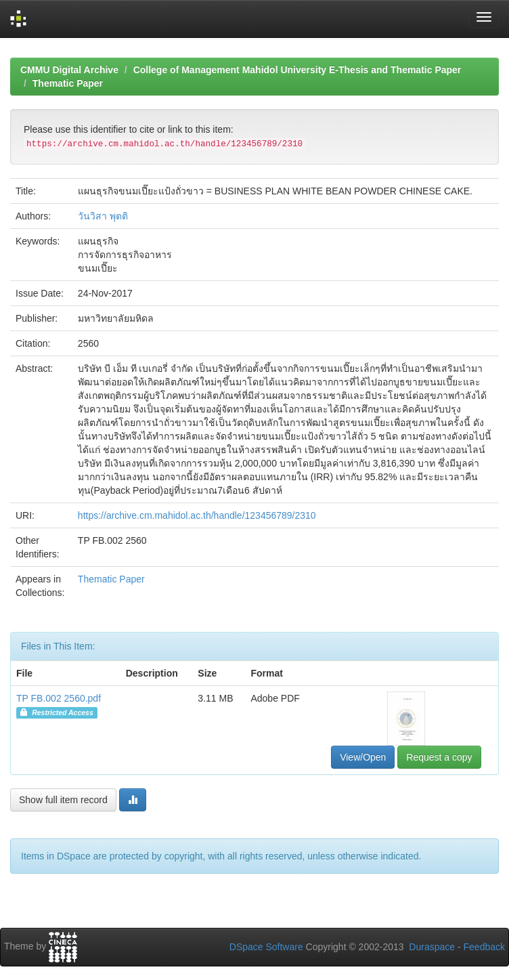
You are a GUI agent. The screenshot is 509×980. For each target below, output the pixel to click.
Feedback (484, 947)
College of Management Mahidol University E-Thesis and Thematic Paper (297, 70)
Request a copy (439, 757)
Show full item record (63, 800)
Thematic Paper (68, 83)
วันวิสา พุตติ (103, 216)
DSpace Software (266, 947)
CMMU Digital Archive (69, 70)
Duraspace (432, 947)
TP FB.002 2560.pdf (59, 698)
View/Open (363, 757)
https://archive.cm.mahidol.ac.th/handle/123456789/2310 (197, 515)
